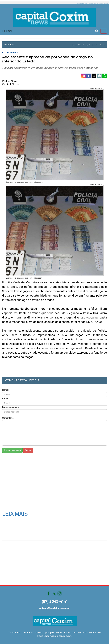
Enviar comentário (12, 450)
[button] (97, 31)
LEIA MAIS (15, 514)
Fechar (28, 450)
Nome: (5, 390)
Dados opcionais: (11, 407)
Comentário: (8, 418)
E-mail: (6, 398)
